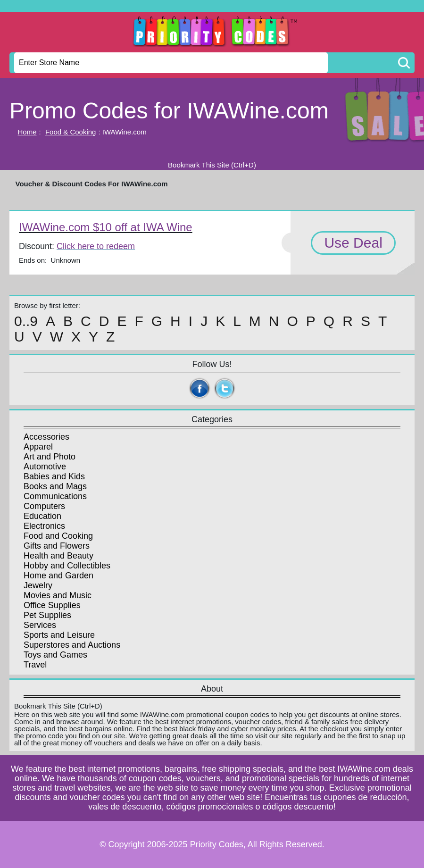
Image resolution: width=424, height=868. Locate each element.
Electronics (44, 526)
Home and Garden (58, 576)
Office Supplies (52, 605)
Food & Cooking (71, 132)
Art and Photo (50, 457)
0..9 (26, 321)
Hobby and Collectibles (67, 566)
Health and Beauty (58, 556)
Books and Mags (55, 486)
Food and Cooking (58, 536)
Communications (55, 496)
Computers (44, 506)
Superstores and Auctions (72, 645)
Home (27, 132)
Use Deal (353, 243)
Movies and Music (58, 595)
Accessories (46, 437)
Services (40, 625)
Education (42, 516)
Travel (35, 665)
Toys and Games (55, 655)
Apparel (38, 447)
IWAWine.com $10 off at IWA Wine (106, 227)
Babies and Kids (54, 476)
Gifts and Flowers (57, 546)
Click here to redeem (96, 246)
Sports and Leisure (59, 635)
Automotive (45, 467)
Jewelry (38, 585)
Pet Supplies (47, 615)
